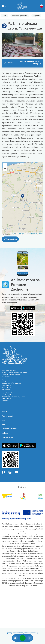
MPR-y (4, 425)
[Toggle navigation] (23, 638)
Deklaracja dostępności (10, 429)
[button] (5, 45)
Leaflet (13, 233)
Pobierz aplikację (7, 437)
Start (4, 16)
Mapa (4, 420)
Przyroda (36, 16)
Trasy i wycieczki (7, 416)
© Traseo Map (20, 233)
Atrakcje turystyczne (20, 16)
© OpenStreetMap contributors (34, 233)
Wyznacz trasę (10, 239)
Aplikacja (5, 433)
